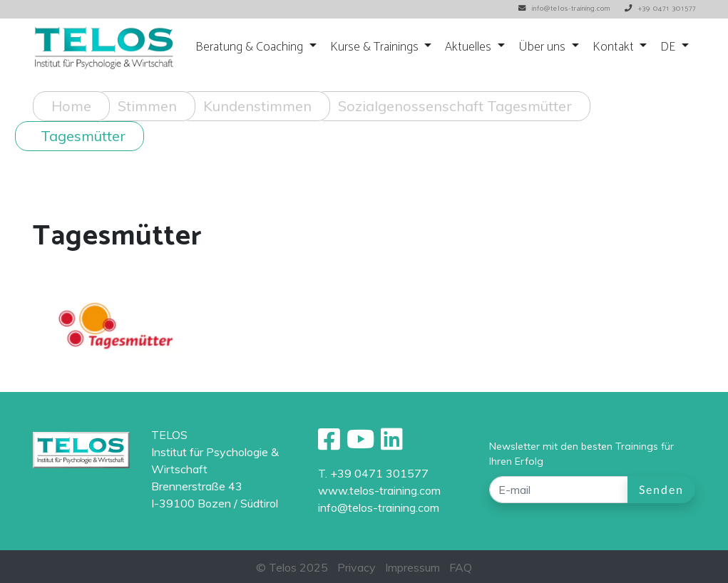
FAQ (461, 567)
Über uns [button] (543, 47)
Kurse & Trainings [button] (376, 47)
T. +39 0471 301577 (373, 473)
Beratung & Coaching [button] (251, 47)
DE (669, 47)
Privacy (357, 567)
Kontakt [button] (615, 47)
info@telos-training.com (379, 507)
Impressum (412, 567)
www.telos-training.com (379, 490)
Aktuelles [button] (470, 47)
